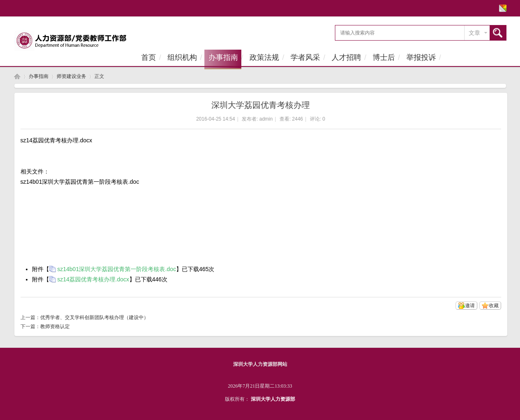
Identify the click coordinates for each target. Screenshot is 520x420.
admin (266, 119)
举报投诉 (421, 57)
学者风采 (305, 57)
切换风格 (502, 8)
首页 (149, 57)
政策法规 (264, 57)
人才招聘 (346, 57)
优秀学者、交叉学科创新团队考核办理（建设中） (94, 317)
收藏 (494, 306)
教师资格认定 (55, 326)
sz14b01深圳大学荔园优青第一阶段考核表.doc (117, 269)
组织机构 (182, 57)
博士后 (384, 57)
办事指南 (223, 57)
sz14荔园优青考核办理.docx (93, 279)
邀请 (470, 306)
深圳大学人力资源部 (273, 399)
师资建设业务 (71, 76)
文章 (474, 33)
